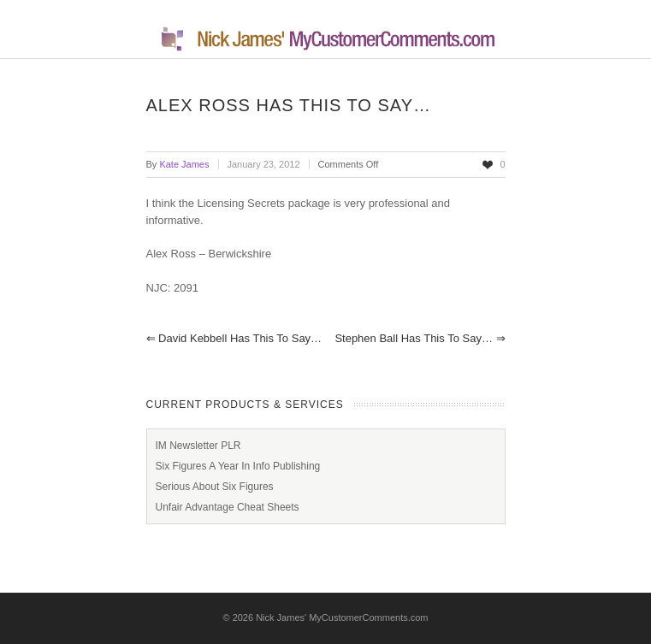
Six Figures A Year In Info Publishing (238, 466)
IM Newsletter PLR (198, 446)
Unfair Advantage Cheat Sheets (228, 507)
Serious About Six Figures (215, 487)
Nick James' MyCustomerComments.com (342, 617)
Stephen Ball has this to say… (420, 338)
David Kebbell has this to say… (234, 338)
